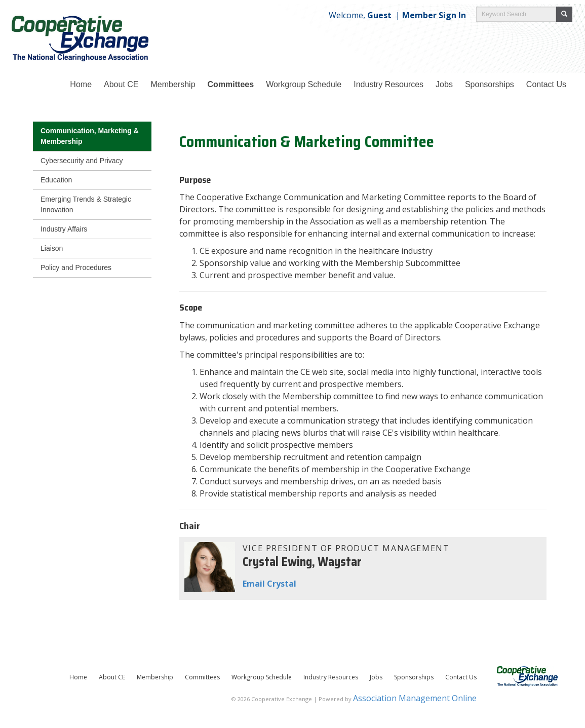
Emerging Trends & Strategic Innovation (86, 204)
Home (81, 84)
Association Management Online (415, 698)
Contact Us (461, 677)
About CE (121, 84)
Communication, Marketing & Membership (90, 136)
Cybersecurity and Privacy (82, 161)
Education (56, 180)
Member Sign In (434, 15)
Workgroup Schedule (262, 677)
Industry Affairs (64, 229)
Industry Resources (388, 84)
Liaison (52, 248)
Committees (231, 84)
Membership (173, 84)
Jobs (444, 84)
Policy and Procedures (76, 267)
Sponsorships (490, 84)
